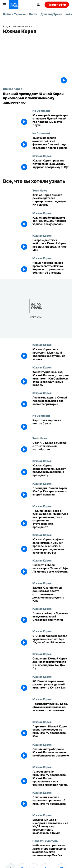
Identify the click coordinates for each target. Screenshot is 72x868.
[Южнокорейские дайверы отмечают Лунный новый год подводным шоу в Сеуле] (51, 120)
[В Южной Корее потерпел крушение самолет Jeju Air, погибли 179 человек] (51, 641)
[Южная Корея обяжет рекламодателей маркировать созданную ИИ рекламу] (51, 200)
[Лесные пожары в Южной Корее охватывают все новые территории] (51, 403)
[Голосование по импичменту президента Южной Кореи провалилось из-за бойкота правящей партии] (51, 778)
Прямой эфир (57, 5)
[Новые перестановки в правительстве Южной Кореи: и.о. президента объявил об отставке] (51, 268)
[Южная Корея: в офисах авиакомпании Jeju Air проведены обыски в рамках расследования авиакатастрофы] (51, 546)
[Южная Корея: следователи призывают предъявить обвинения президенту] (51, 471)
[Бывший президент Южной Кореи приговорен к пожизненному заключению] (36, 98)
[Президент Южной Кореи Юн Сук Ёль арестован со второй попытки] (51, 493)
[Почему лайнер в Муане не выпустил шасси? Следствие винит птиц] (51, 618)
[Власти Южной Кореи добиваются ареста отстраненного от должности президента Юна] (51, 594)
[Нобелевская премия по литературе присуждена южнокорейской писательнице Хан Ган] (51, 850)
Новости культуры (45, 841)
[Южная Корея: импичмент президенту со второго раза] (51, 709)
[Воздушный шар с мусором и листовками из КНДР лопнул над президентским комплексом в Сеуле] (51, 826)
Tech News (40, 190)
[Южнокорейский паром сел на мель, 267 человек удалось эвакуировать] (51, 223)
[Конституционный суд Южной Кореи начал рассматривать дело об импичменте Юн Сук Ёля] (51, 686)
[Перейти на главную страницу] (14, 5)
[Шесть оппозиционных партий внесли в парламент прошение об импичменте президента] (51, 802)
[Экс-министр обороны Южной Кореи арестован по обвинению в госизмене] (51, 754)
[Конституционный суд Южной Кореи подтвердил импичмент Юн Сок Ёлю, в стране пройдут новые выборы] (51, 379)
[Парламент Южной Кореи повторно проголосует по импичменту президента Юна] (51, 732)
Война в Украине (14, 14)
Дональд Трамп (51, 14)
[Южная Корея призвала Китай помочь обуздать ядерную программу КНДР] (51, 166)
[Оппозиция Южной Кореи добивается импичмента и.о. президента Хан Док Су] (51, 664)
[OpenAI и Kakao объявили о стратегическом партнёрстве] (51, 448)
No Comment (41, 111)
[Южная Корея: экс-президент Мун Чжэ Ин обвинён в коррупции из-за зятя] (51, 354)
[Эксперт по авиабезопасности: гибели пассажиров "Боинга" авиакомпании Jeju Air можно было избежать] (51, 570)
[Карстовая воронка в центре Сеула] (51, 425)
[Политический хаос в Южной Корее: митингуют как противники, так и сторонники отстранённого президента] (51, 519)
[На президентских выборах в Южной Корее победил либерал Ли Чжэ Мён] (51, 245)
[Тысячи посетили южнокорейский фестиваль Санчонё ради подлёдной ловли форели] (51, 143)
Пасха (33, 14)
